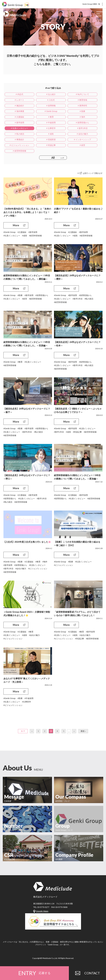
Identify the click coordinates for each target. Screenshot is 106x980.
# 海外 (83, 117)
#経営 (25, 299)
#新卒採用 (33, 232)
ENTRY (35, 973)
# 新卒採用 (19, 123)
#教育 (20, 362)
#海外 (45, 562)
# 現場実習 (51, 140)
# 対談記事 (51, 145)
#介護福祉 (22, 232)
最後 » (83, 732)
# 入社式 (51, 100)
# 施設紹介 (19, 106)
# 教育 (51, 117)
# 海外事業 (19, 111)
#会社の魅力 (21, 569)
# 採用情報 (51, 106)
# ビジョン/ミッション (19, 145)
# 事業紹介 (19, 140)
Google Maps (42, 912)
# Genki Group (51, 111)
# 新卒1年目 (82, 128)
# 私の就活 (19, 134)
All (53, 158)
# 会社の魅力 (83, 134)
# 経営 (83, 145)
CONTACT (88, 973)
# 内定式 (19, 94)
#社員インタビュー (12, 236)
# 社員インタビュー (19, 128)
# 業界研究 (83, 106)
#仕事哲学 (26, 703)
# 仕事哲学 (51, 128)
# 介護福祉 (19, 117)
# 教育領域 (83, 100)
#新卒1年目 (78, 299)
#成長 (25, 236)
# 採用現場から (83, 123)
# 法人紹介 (51, 94)
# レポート (19, 100)
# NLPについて (82, 94)
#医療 (20, 295)
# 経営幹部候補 (19, 151)
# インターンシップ (83, 140)
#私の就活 (89, 299)
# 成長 (51, 134)
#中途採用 (29, 699)
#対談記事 (77, 432)
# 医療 (83, 111)
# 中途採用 (51, 123)
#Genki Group (9, 232)
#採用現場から (42, 295)
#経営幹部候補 (35, 236)
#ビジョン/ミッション (38, 569)
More (16, 225)
